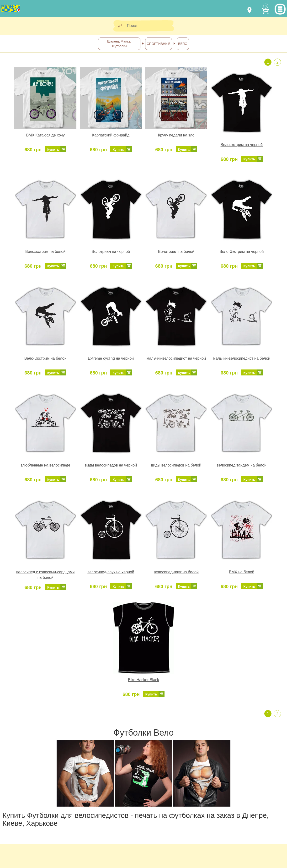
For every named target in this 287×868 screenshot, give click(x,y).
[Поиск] (151, 26)
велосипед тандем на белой (242, 465)
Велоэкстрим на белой (45, 252)
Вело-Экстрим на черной (242, 252)
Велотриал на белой (176, 252)
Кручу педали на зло (176, 135)
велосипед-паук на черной (111, 572)
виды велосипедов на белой (176, 465)
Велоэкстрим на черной (242, 145)
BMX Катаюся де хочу (45, 135)
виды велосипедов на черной (111, 465)
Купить (53, 150)
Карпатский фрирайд (111, 135)
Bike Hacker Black (143, 680)
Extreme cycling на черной (111, 358)
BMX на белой (242, 572)
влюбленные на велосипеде (45, 465)
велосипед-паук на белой (176, 572)
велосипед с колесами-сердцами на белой (45, 575)
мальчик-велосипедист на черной (176, 358)
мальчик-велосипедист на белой (242, 358)
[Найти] (120, 26)
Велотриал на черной (111, 252)
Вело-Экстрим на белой (45, 358)
